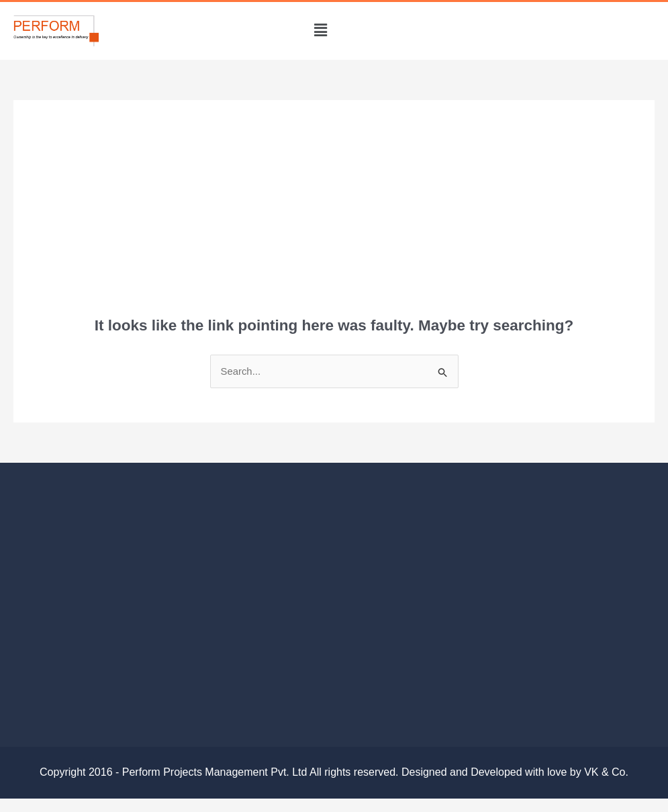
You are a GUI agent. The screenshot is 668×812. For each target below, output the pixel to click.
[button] (320, 31)
